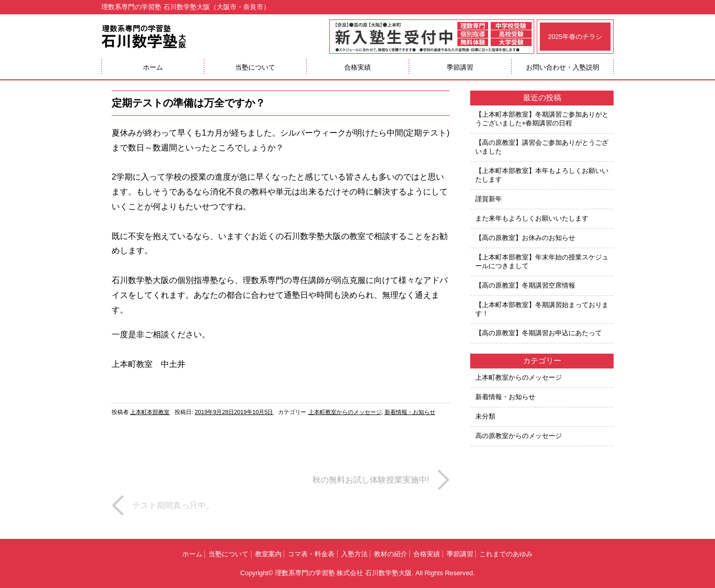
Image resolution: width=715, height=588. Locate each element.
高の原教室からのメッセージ (519, 436)
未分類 (485, 416)
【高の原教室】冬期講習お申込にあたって (539, 333)
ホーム (153, 67)
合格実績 (357, 67)
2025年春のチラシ (575, 37)
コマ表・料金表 (311, 554)
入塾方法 (354, 554)
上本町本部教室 (150, 412)
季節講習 (460, 67)
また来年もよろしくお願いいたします (532, 218)
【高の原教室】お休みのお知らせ (525, 238)
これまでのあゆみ (506, 554)
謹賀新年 (489, 199)
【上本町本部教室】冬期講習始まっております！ (542, 309)
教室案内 (268, 554)
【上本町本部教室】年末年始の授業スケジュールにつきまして (542, 262)
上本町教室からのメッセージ (345, 412)
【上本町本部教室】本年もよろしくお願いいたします (542, 175)
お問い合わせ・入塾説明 (563, 67)
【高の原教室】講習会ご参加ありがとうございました (542, 147)
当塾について (255, 67)
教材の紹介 (391, 554)
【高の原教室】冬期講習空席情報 (525, 285)
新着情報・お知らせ (410, 412)
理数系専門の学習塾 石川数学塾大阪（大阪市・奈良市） (186, 7)
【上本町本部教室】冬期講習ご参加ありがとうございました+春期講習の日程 (542, 119)
